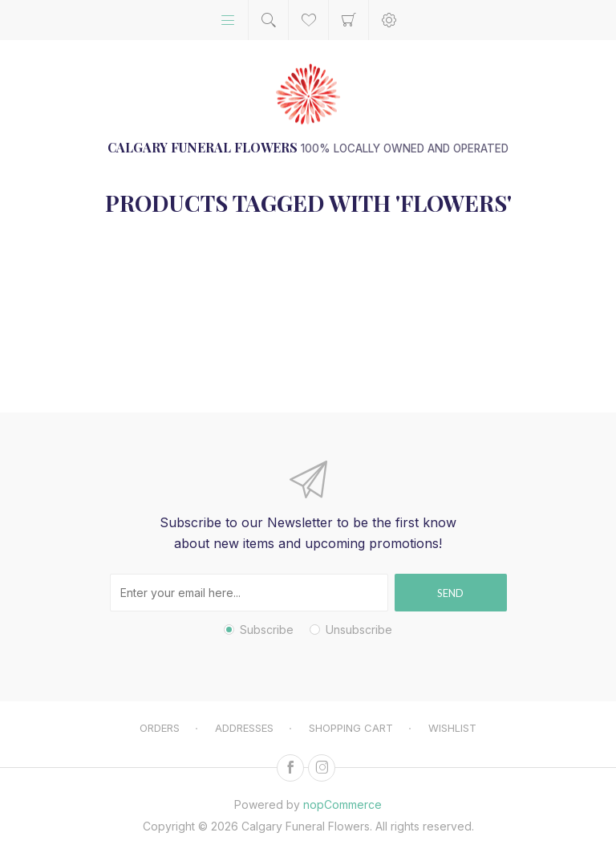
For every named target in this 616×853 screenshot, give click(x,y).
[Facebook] (290, 768)
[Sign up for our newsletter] (249, 593)
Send (450, 593)
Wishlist (452, 728)
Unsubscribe (359, 630)
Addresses (244, 728)
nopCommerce (342, 804)
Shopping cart (349, 20)
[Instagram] (322, 768)
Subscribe (267, 630)
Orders (160, 728)
